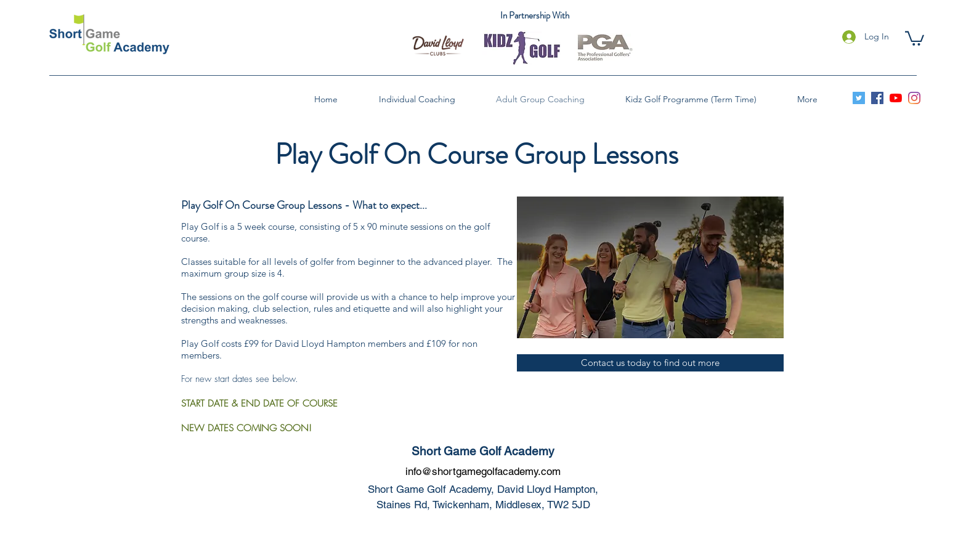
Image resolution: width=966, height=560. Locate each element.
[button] (915, 38)
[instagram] (914, 98)
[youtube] (896, 98)
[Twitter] (859, 98)
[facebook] (877, 98)
